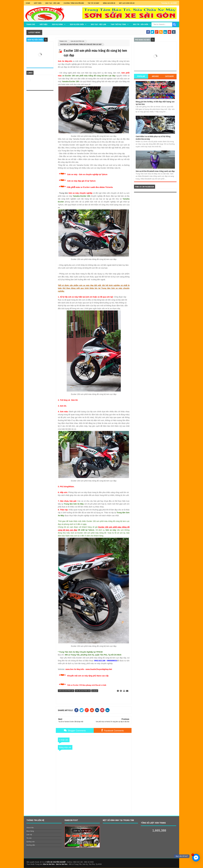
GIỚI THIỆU (38, 3)
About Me (30, 828)
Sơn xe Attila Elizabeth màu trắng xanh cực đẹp (155, 171)
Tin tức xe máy (93, 3)
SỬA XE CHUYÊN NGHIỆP (56, 862)
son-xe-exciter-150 (66, 691)
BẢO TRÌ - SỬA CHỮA (141, 24)
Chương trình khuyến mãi (74, 3)
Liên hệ (29, 835)
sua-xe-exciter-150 (77, 41)
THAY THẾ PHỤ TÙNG (118, 24)
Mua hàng (30, 831)
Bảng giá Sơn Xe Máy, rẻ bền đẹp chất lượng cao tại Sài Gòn (155, 103)
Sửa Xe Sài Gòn (49, 864)
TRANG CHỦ (31, 24)
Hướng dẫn (31, 845)
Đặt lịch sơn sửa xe (127, 3)
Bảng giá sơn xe (109, 3)
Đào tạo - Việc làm (98, 24)
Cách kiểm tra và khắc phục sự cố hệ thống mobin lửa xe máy (153, 138)
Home (28, 3)
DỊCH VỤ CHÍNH (57, 24)
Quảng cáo (30, 842)
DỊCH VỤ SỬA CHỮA (77, 24)
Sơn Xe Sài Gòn (62, 864)
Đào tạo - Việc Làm (53, 3)
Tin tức (29, 838)
